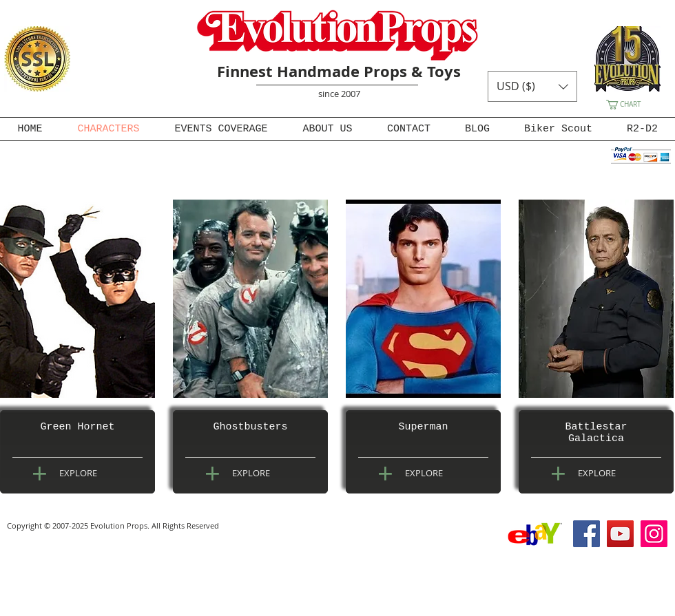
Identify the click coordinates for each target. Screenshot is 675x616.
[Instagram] (654, 534)
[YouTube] (620, 534)
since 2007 (339, 94)
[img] (77, 299)
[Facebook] (586, 534)
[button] (532, 86)
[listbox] (532, 86)
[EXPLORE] (78, 473)
